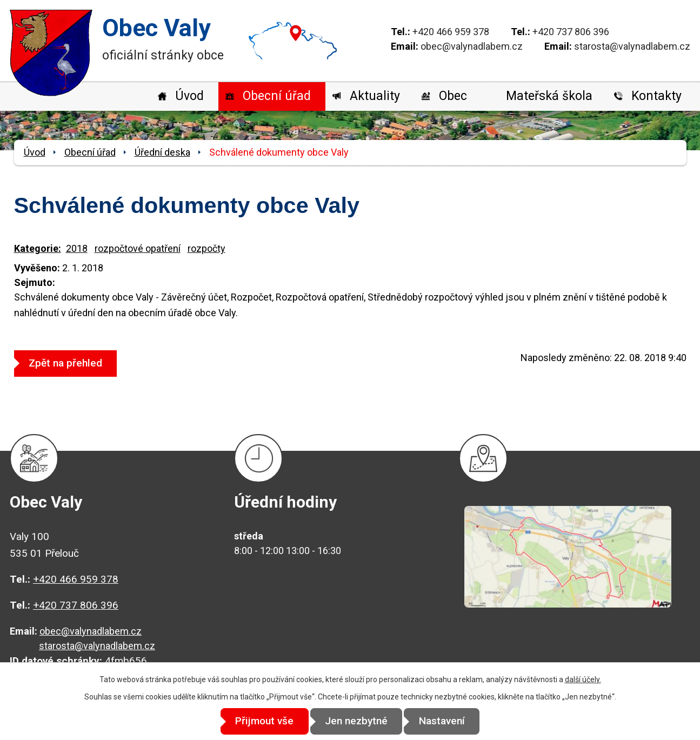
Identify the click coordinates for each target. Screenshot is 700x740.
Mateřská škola (549, 96)
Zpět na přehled (68, 363)
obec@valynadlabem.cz (472, 46)
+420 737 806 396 (571, 32)
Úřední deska (162, 152)
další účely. (583, 679)
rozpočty (206, 248)
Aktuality (375, 96)
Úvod (189, 96)
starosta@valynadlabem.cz (632, 46)
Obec (453, 96)
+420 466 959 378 (451, 32)
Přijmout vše (259, 721)
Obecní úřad (277, 96)
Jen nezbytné (356, 721)
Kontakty (656, 96)
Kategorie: (38, 248)
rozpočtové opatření (138, 248)
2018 (77, 248)
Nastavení (447, 721)
